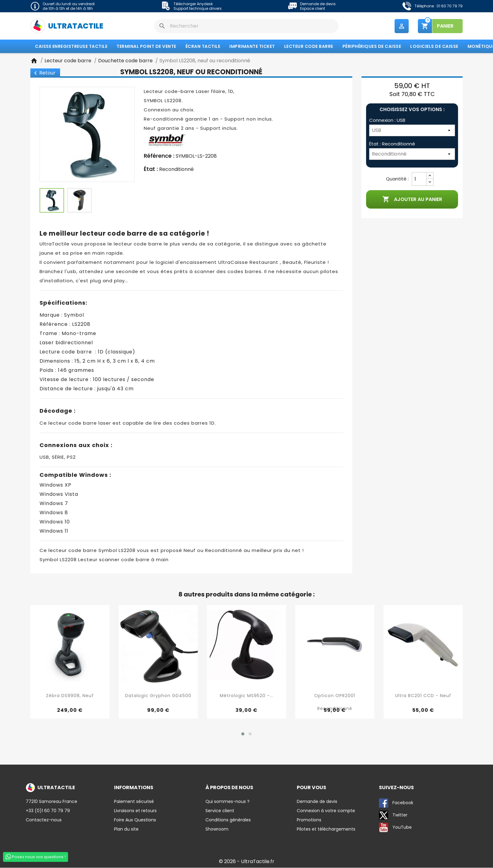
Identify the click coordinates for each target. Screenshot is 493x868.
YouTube (395, 828)
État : (151, 170)
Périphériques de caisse (372, 47)
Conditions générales (228, 820)
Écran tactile (203, 47)
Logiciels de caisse (434, 47)
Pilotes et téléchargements (326, 829)
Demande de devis (318, 4)
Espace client (313, 8)
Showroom (217, 829)
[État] (412, 155)
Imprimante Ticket (252, 47)
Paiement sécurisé (134, 802)
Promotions (309, 820)
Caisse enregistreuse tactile (71, 47)
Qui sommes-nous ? (227, 802)
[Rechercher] (246, 26)
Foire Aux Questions (135, 820)
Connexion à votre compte (326, 811)
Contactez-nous (44, 820)
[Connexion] (412, 131)
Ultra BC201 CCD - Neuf (423, 696)
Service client (220, 811)
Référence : (159, 156)
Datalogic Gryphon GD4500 (158, 696)
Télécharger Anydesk (193, 4)
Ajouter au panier (412, 200)
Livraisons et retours (135, 811)
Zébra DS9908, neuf (70, 696)
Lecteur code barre (309, 47)
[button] (243, 734)
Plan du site (126, 829)
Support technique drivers (198, 8)
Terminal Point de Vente (146, 47)
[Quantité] (419, 179)
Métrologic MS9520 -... (247, 696)
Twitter (393, 816)
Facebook (396, 803)
